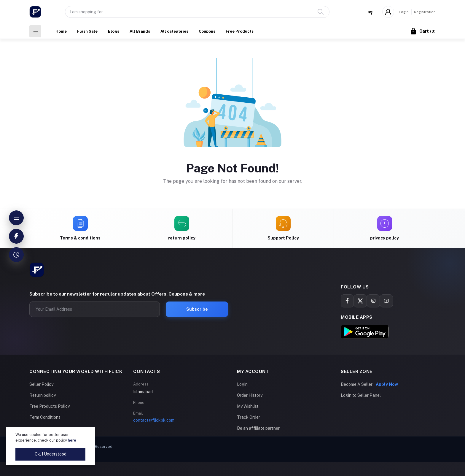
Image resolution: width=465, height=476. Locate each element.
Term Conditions (45, 417)
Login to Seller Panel (361, 395)
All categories (174, 31)
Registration (425, 12)
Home (61, 31)
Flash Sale (87, 31)
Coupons (207, 31)
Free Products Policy (50, 406)
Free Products (240, 31)
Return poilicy (43, 395)
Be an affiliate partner (258, 428)
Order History (250, 395)
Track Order (249, 417)
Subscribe (197, 309)
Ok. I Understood (51, 454)
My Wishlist (248, 406)
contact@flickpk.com (154, 420)
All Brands (140, 31)
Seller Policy (41, 384)
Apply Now (387, 384)
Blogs (114, 31)
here (72, 440)
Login (404, 12)
